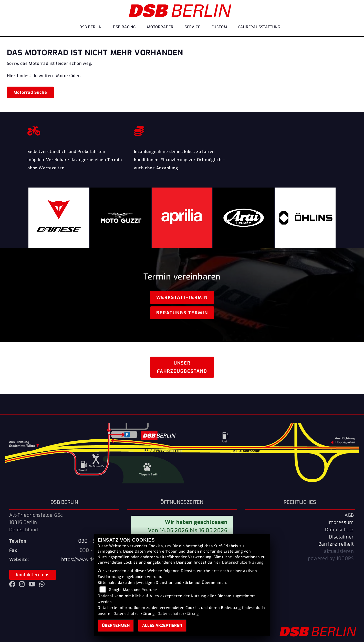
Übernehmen (116, 625)
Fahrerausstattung (259, 27)
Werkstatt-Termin (182, 297)
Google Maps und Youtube (133, 590)
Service (193, 27)
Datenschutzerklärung (243, 562)
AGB (349, 515)
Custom (219, 27)
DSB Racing (124, 27)
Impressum (341, 522)
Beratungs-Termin (182, 313)
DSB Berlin (91, 27)
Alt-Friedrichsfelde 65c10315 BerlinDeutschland (36, 522)
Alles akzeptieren (162, 625)
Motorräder (160, 27)
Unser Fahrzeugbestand (182, 367)
